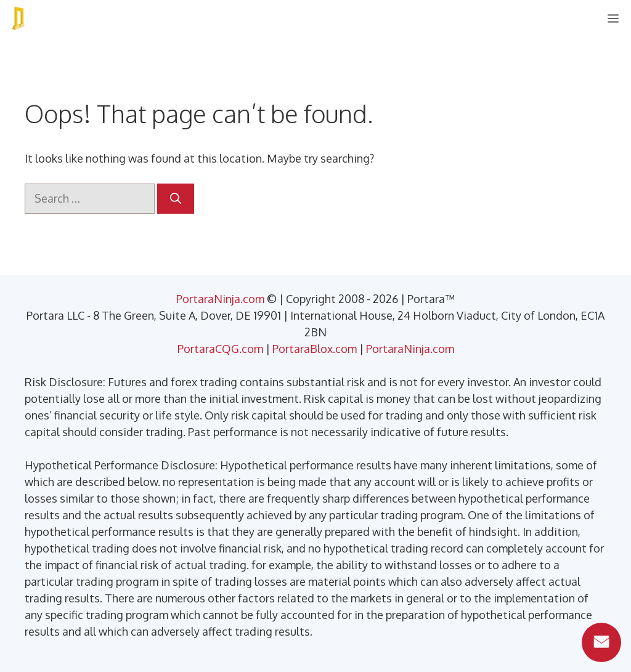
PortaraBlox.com (315, 349)
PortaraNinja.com (220, 299)
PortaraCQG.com (220, 349)
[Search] (176, 199)
